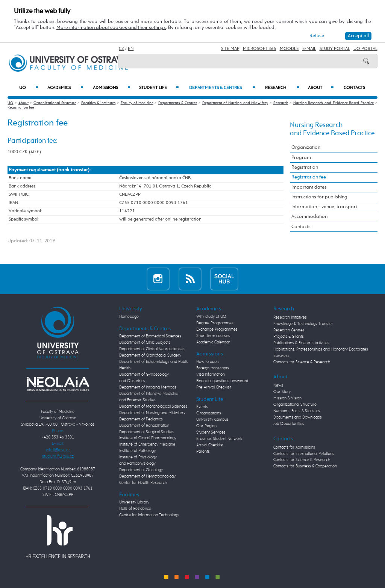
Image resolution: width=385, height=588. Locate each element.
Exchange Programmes (217, 330)
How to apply (208, 362)
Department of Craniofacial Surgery (150, 355)
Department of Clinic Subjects (145, 343)
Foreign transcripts (213, 368)
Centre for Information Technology (149, 515)
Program (301, 158)
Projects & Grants (289, 337)
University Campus (212, 420)
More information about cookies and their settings (111, 28)
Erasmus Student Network (219, 439)
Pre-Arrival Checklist (214, 387)
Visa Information (211, 375)
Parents (203, 452)
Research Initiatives (290, 317)
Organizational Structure (55, 103)
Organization (306, 147)
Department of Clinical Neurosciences (152, 349)
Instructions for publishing (319, 197)
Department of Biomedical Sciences (150, 336)
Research (282, 88)
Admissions (112, 88)
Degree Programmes (215, 323)
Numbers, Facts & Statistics (297, 411)
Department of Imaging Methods (148, 387)
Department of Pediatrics (141, 419)
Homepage (129, 317)
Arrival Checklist (210, 445)
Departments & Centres (222, 88)
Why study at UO (211, 317)
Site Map (230, 49)
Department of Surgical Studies (146, 432)
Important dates (309, 187)
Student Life (159, 88)
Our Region (206, 426)
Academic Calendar (213, 342)
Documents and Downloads (298, 417)
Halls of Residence (135, 509)
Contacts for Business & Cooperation (305, 466)
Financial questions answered (222, 381)
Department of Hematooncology (147, 476)
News (278, 385)
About (321, 88)
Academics (65, 88)
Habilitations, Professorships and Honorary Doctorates (321, 349)
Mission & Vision (287, 398)
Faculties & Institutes (98, 103)
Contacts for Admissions (294, 447)
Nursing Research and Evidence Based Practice (333, 103)
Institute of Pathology (137, 451)
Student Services (211, 432)
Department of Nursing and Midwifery (235, 103)
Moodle (289, 49)
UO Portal (365, 49)
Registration (305, 167)
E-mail (309, 49)
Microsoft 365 (260, 49)
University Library (134, 502)
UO (29, 88)
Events (202, 407)
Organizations (209, 413)
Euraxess (281, 356)
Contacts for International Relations (304, 454)
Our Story (282, 392)
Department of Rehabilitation (144, 426)
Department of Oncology (141, 470)
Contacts (354, 88)
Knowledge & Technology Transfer (303, 324)
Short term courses (213, 336)
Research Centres (289, 330)
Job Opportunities (289, 424)
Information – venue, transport (324, 207)
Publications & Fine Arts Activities (301, 343)
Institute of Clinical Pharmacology (148, 438)
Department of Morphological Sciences (153, 407)
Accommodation (309, 217)
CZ (121, 49)
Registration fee (21, 107)
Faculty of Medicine (137, 103)
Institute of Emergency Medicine (147, 444)
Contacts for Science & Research (302, 362)
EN (131, 49)
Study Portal (335, 49)
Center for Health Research (143, 483)
